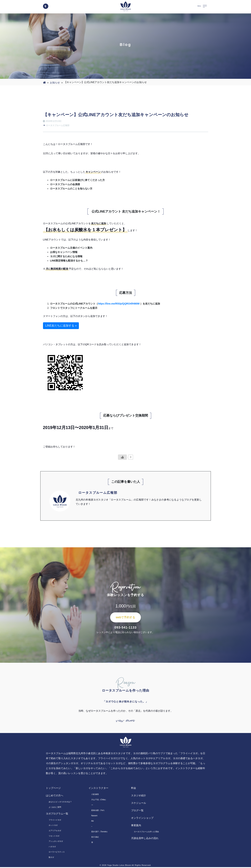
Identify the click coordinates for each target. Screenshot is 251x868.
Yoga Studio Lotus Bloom (119, 866)
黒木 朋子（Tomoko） (100, 833)
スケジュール (139, 804)
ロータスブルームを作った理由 (146, 833)
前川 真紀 (95, 838)
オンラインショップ (142, 819)
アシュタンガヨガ (56, 842)
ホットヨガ (53, 826)
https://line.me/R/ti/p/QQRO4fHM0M (119, 304)
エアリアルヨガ (55, 831)
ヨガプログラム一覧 (57, 814)
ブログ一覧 (137, 811)
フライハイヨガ (55, 821)
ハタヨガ (52, 847)
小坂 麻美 (95, 795)
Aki (93, 822)
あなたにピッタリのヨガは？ (60, 803)
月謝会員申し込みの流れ (145, 839)
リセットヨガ (54, 837)
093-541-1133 (125, 628)
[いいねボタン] (122, 457)
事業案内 (136, 826)
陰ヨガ (51, 858)
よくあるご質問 (55, 808)
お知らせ (55, 83)
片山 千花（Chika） (99, 800)
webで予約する (125, 617)
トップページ (53, 789)
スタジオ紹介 (139, 796)
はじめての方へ (55, 796)
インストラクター (98, 789)
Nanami (94, 817)
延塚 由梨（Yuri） (98, 811)
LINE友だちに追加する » (61, 326)
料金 (134, 789)
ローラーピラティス (57, 853)
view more (126, 721)
